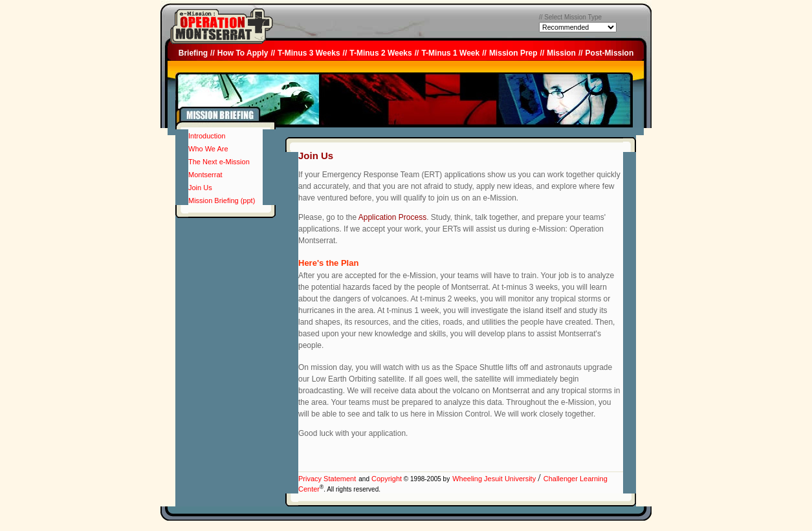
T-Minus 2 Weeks (380, 53)
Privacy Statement (327, 479)
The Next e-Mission (219, 162)
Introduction (207, 136)
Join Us (200, 188)
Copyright (386, 479)
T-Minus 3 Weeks (309, 53)
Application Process (392, 217)
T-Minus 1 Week (450, 53)
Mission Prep (513, 53)
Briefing (193, 53)
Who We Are (208, 149)
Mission (561, 53)
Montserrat (205, 175)
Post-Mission (610, 53)
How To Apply (243, 53)
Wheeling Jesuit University (495, 479)
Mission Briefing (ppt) (222, 200)
